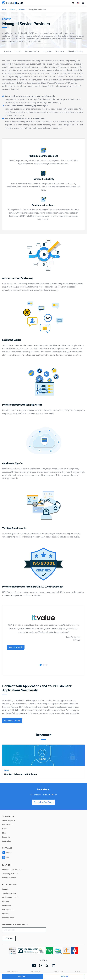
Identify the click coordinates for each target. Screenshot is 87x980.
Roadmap (6, 914)
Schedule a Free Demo (43, 802)
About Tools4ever (9, 821)
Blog (4, 833)
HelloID (7, 853)
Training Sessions (9, 893)
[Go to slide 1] (41, 665)
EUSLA (77, 972)
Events (5, 829)
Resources (60, 51)
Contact (65, 976)
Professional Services (10, 897)
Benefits (18, 51)
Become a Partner (9, 878)
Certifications (7, 825)
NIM (6, 857)
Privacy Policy (12, 972)
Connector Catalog (12, 721)
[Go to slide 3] (47, 665)
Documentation (8, 909)
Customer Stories (32, 51)
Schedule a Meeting (75, 51)
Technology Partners (10, 874)
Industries (22, 9)
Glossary (6, 901)
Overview (8, 51)
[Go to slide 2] (44, 665)
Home (4, 9)
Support (5, 889)
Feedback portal (8, 918)
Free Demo (22, 976)
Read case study (16, 647)
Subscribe (9, 938)
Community (7, 905)
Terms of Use (58, 972)
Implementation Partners (12, 869)
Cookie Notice (35, 972)
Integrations (47, 51)
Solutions (13, 9)
